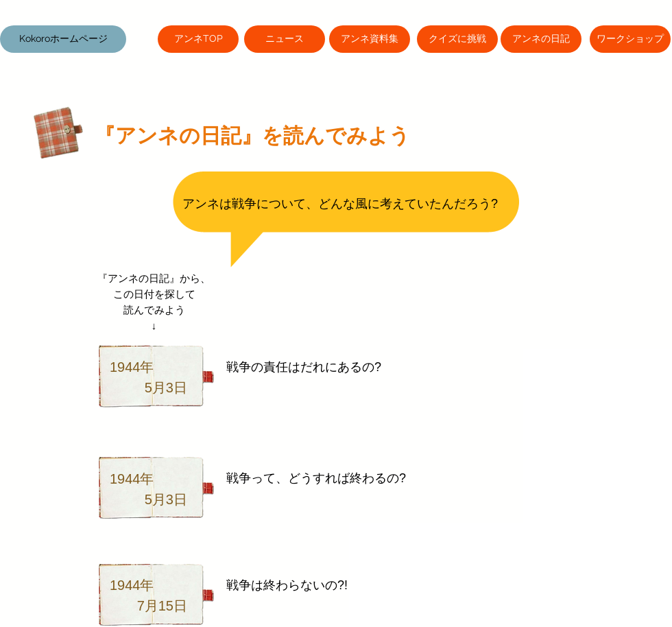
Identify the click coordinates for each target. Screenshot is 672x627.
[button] (63, 39)
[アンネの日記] (541, 39)
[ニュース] (285, 39)
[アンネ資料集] (370, 39)
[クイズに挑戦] (457, 39)
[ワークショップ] (630, 39)
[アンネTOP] (198, 39)
